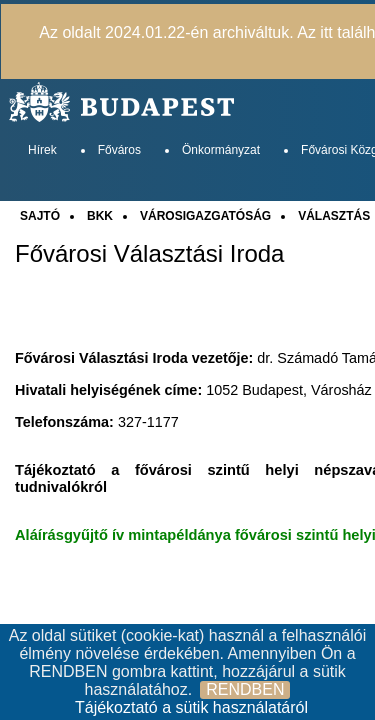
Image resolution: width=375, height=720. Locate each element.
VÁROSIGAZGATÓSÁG (205, 216)
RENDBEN (245, 689)
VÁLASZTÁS (334, 216)
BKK (100, 216)
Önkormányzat (221, 150)
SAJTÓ (40, 216)
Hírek (42, 150)
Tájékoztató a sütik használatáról (191, 707)
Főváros (119, 150)
